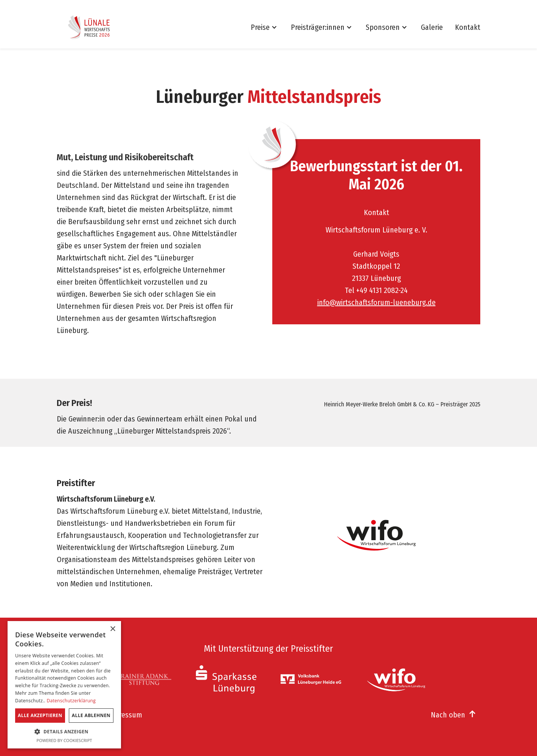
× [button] (113, 629)
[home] (91, 27)
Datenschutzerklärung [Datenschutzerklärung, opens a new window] (71, 701)
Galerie (432, 27)
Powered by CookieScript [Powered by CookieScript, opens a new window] (64, 740)
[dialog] (64, 685)
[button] (268, 27)
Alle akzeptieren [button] (40, 715)
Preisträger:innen (318, 27)
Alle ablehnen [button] (91, 715)
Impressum (124, 715)
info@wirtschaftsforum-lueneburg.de (376, 302)
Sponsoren (383, 27)
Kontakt (468, 27)
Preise (260, 27)
